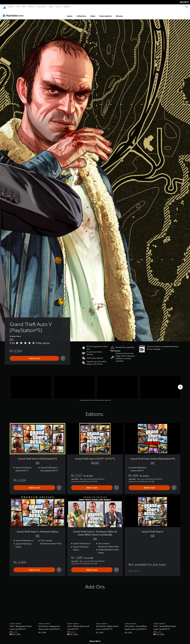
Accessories (41, 7)
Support (67, 7)
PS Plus (31, 7)
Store (58, 7)
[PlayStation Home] (4, 7)
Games (11, 7)
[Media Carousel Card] (31, 385)
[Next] (180, 385)
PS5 (18, 7)
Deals (93, 14)
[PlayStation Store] (14, 13)
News (51, 7)
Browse (119, 14)
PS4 (24, 7)
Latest (70, 14)
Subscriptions (106, 14)
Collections (81, 14)
